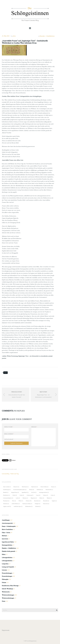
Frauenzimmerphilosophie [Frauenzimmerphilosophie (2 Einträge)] (20, 490)
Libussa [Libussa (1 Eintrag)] (46, 495)
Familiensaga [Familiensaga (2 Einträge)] (7, 490)
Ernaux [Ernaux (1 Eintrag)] (54, 487)
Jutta (14, 36)
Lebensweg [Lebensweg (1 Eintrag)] (30, 495)
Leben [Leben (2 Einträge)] (22, 495)
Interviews (5, 539)
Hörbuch (4, 536)
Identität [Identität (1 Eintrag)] (6, 492)
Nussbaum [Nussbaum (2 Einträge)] (6, 501)
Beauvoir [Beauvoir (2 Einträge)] (16, 487)
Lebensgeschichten (7, 558)
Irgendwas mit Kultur (8, 542)
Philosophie (5, 579)
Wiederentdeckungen (8, 595)
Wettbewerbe (6, 592)
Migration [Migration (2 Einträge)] (34, 498)
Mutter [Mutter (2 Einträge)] (42, 498)
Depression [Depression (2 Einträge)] (35, 487)
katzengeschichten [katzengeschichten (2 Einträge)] (44, 492)
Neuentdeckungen (7, 573)
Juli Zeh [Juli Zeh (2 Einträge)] (34, 492)
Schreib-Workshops (7, 589)
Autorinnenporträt (7, 523)
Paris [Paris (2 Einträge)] (14, 501)
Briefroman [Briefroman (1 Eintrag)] (25, 487)
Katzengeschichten (7, 545)
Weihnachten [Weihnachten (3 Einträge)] (29, 506)
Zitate (4, 601)
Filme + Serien (6, 533)
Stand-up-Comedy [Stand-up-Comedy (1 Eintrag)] (27, 504)
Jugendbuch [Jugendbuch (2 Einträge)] (25, 492)
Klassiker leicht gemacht (9, 551)
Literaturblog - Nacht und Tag (10, 474)
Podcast (4, 583)
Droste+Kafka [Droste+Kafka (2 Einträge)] (44, 487)
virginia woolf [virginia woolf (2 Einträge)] (7, 506)
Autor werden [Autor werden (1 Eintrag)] (7, 487)
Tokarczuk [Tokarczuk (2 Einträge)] (46, 504)
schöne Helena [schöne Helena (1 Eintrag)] (16, 504)
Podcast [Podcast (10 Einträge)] (29, 501)
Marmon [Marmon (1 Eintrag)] (25, 498)
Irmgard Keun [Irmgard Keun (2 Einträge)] (15, 492)
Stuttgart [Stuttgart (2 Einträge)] (37, 504)
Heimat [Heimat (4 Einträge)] (32, 490)
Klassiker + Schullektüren (47, 36)
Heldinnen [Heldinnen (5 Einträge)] (40, 490)
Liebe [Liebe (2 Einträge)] (53, 495)
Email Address (9, 434)
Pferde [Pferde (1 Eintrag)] (21, 501)
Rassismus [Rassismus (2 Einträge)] (37, 501)
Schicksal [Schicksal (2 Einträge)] (6, 504)
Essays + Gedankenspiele (9, 526)
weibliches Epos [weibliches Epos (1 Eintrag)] (18, 506)
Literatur (4, 570)
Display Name (9, 427)
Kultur (4, 554)
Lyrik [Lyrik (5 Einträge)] (18, 498)
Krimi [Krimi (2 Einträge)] (15, 495)
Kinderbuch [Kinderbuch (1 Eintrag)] (6, 495)
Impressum (6, 630)
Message (34, 427)
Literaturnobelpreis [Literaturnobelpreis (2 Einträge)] (8, 498)
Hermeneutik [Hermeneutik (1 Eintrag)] (49, 490)
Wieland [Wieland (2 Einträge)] (38, 506)
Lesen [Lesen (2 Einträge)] (38, 495)
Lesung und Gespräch (8, 567)
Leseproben (5, 564)
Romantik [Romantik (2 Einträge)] (46, 501)
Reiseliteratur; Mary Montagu (10, 586)
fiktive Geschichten (7, 529)
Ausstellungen (6, 520)
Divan (6, 373)
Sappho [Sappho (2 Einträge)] (54, 501)
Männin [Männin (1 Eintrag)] (49, 498)
